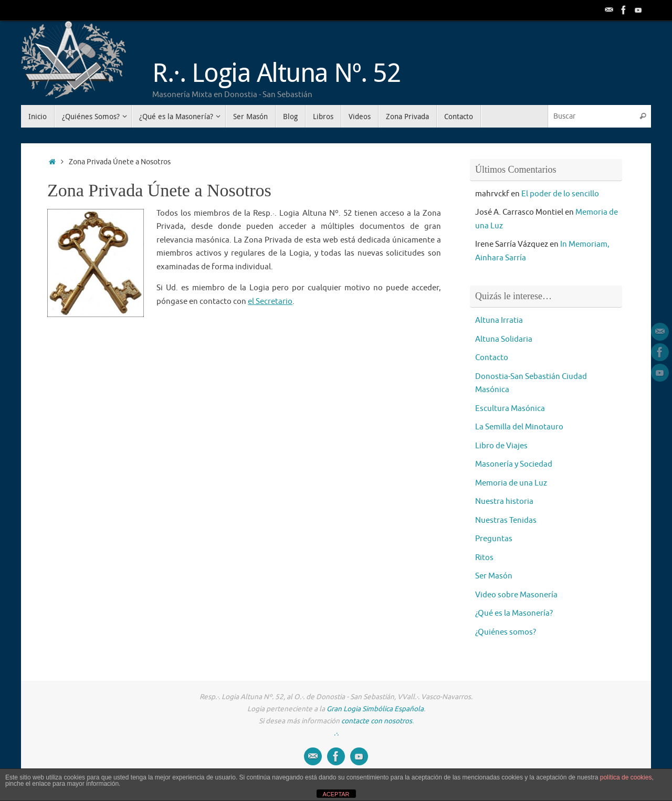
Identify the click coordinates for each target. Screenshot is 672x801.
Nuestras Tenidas (506, 520)
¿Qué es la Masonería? (514, 613)
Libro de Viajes (501, 446)
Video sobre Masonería (516, 595)
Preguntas (494, 539)
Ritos (484, 558)
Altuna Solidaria (504, 339)
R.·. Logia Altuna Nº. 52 (276, 72)
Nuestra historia (504, 502)
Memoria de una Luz (511, 483)
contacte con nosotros (377, 721)
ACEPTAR (336, 794)
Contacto (492, 358)
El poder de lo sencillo (560, 194)
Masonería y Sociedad (514, 464)
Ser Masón (494, 576)
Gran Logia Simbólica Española (375, 709)
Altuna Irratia (499, 320)
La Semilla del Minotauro (519, 427)
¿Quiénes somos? (506, 632)
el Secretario (270, 302)
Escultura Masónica (510, 409)
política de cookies (626, 777)
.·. (336, 733)
